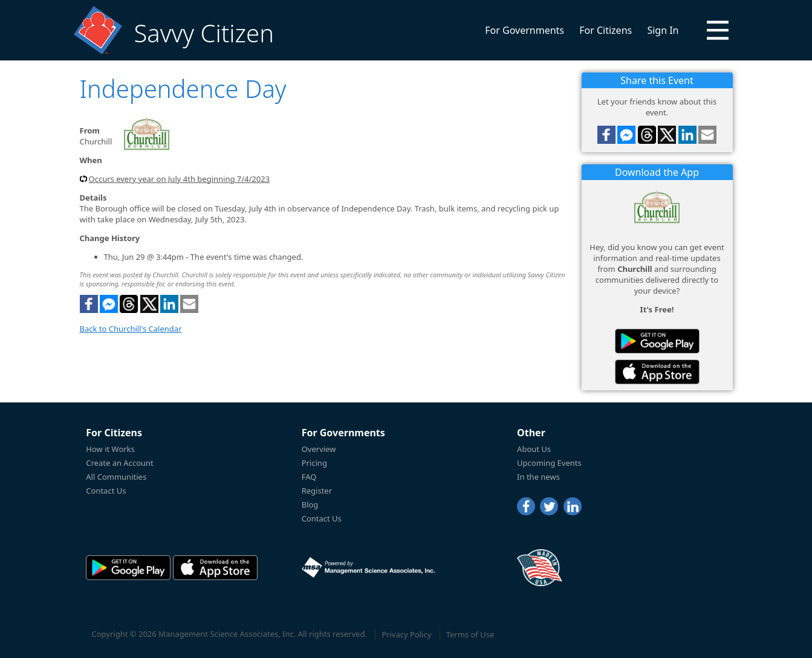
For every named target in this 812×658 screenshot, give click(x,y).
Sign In (663, 30)
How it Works (110, 449)
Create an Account (119, 463)
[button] (718, 30)
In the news (538, 477)
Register (317, 491)
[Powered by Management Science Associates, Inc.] (368, 567)
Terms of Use (470, 634)
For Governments (525, 30)
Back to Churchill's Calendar (131, 329)
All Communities (116, 477)
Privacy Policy (406, 634)
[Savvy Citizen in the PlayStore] (657, 341)
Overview (319, 449)
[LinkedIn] (573, 506)
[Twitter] (549, 506)
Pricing (314, 463)
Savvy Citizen (204, 33)
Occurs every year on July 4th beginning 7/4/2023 (180, 179)
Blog (310, 505)
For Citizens (606, 30)
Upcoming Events (549, 463)
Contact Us (106, 491)
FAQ (309, 477)
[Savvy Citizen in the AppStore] (657, 372)
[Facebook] (526, 506)
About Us (534, 449)
